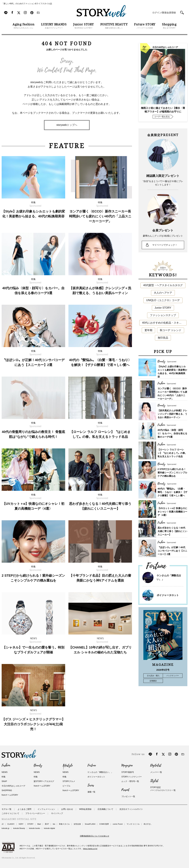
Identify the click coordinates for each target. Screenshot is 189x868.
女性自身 (77, 824)
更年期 (148, 330)
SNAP (4, 781)
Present (125, 790)
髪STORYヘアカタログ (44, 781)
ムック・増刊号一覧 (130, 781)
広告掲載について (105, 809)
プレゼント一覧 (128, 796)
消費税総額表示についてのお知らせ (94, 836)
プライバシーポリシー (35, 813)
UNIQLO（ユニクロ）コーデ (163, 300)
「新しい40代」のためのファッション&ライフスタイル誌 (27, 4)
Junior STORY (163, 308)
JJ (3, 824)
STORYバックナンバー (132, 777)
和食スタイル (64, 824)
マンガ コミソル (133, 824)
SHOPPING (7, 790)
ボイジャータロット (168, 595)
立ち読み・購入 (153, 676)
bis (54, 824)
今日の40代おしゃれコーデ (13, 786)
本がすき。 (148, 824)
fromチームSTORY (10, 795)
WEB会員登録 (85, 809)
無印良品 (163, 338)
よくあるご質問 (24, 809)
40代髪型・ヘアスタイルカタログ (163, 285)
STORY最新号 (128, 772)
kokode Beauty (19, 828)
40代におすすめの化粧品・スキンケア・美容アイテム (164, 323)
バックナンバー (173, 676)
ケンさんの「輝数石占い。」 (100, 772)
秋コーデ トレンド (171, 330)
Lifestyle (68, 766)
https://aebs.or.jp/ (90, 849)
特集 (4, 777)
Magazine (127, 766)
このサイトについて (10, 813)
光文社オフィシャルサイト (131, 809)
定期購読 (153, 681)
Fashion (6, 766)
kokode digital (49, 828)
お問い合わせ (67, 809)
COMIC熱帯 (104, 824)
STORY (30, 824)
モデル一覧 (7, 809)
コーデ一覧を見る (162, 117)
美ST (47, 824)
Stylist (154, 781)
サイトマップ (57, 813)
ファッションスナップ (163, 315)
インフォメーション (46, 809)
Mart (39, 824)
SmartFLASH (90, 824)
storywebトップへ (67, 125)
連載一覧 (91, 792)
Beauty (38, 766)
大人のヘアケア (163, 293)
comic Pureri (118, 824)
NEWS (5, 772)
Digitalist (156, 766)
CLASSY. (11, 824)
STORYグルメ (69, 781)
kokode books (35, 828)
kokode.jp (5, 828)
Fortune (92, 766)
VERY (21, 824)
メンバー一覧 (156, 772)
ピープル (66, 786)
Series (91, 785)
